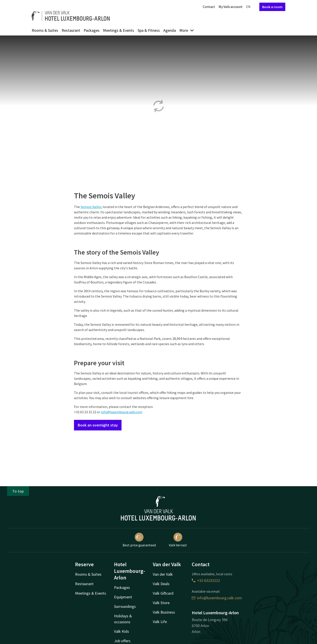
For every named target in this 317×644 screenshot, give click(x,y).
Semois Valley (91, 207)
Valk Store (161, 603)
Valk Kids (122, 631)
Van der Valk (163, 574)
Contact (209, 7)
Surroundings (125, 606)
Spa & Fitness (149, 30)
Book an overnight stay (98, 425)
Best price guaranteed (139, 540)
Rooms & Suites (45, 30)
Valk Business (164, 612)
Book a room (272, 7)
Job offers (122, 641)
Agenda (170, 30)
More (187, 30)
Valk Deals (161, 584)
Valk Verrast (178, 540)
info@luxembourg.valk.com (122, 412)
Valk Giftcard (163, 593)
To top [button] (18, 491)
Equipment (123, 597)
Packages (92, 30)
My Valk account (231, 7)
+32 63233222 (206, 580)
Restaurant (71, 30)
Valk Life (160, 622)
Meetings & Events (119, 30)
